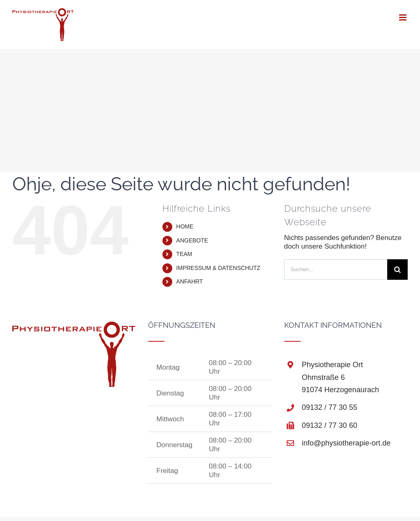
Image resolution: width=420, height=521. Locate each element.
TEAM (184, 254)
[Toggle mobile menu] (403, 17)
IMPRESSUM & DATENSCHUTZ (218, 268)
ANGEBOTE (192, 240)
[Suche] (397, 270)
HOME (185, 226)
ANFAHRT (190, 281)
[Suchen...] (336, 270)
